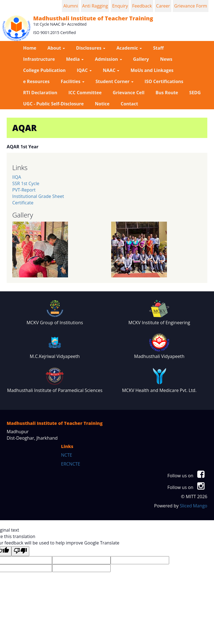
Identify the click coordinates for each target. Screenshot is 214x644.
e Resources (36, 81)
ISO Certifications (164, 81)
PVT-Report (24, 190)
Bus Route (167, 93)
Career (163, 6)
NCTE (67, 455)
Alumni (71, 6)
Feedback (142, 6)
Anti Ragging (95, 6)
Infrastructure (39, 59)
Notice (102, 104)
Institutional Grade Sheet (38, 196)
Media (75, 59)
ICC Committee (85, 93)
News (166, 59)
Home (30, 48)
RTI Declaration (40, 93)
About (56, 48)
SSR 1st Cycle (26, 183)
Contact (129, 104)
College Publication (44, 70)
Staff (158, 48)
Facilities (73, 81)
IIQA (17, 177)
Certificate (23, 203)
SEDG (195, 93)
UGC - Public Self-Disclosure (53, 104)
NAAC (111, 70)
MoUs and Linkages (152, 70)
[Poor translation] (20, 551)
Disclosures (91, 48)
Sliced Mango (194, 506)
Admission (108, 59)
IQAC (84, 70)
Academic (129, 48)
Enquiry (120, 6)
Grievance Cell (129, 93)
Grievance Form (191, 6)
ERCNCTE (71, 464)
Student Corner (115, 81)
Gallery (141, 59)
